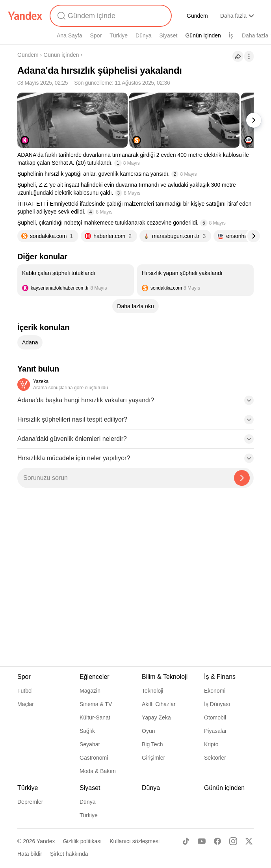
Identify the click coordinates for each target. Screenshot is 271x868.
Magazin (90, 691)
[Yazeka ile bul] (242, 478)
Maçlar (26, 704)
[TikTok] (186, 841)
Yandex (46, 841)
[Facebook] (217, 841)
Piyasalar (215, 731)
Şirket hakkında (69, 854)
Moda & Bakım (98, 771)
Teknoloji (152, 691)
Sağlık (87, 731)
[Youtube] (202, 841)
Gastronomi (94, 758)
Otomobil (215, 717)
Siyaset (169, 35)
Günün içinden (203, 35)
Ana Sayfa (70, 35)
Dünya (143, 35)
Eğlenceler (95, 677)
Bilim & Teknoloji (165, 677)
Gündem (197, 16)
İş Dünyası (217, 704)
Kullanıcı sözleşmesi (135, 841)
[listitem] (76, 280)
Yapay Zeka (156, 717)
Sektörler (215, 758)
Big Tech (152, 744)
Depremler (30, 802)
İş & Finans (220, 677)
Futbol (25, 691)
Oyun (148, 731)
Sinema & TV (96, 704)
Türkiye (119, 35)
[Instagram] (233, 841)
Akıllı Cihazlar (159, 704)
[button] (135, 403)
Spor (96, 35)
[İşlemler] (249, 56)
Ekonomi (215, 691)
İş (231, 35)
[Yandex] (25, 16)
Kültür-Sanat (95, 717)
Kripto (211, 744)
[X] (249, 841)
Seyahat (90, 744)
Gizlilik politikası (82, 841)
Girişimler (153, 758)
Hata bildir (30, 854)
